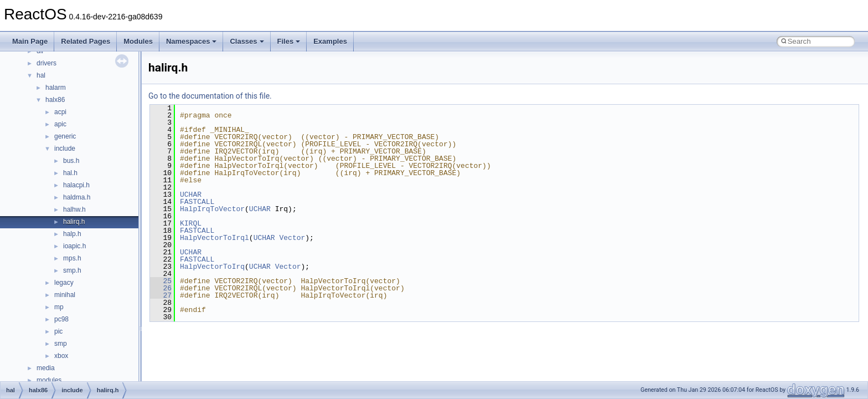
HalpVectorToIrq (212, 267)
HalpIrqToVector (212, 209)
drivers (46, 63)
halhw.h (74, 209)
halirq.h (74, 222)
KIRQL (191, 223)
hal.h (70, 173)
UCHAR (191, 195)
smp (61, 344)
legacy (64, 283)
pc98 (61, 319)
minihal (65, 295)
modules (49, 380)
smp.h (72, 270)
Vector (292, 238)
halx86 (55, 100)
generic (65, 136)
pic (58, 331)
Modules (138, 41)
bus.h (71, 161)
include (65, 149)
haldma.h (77, 197)
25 (161, 281)
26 (161, 288)
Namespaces (192, 41)
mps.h (72, 258)
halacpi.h (76, 185)
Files (289, 41)
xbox (61, 356)
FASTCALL (197, 202)
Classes (247, 41)
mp (59, 307)
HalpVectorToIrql (215, 238)
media (46, 368)
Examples (330, 41)
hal (41, 75)
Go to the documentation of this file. (210, 96)
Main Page (30, 41)
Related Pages (86, 41)
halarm (56, 88)
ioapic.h (74, 246)
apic (60, 124)
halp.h (72, 234)
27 (161, 295)
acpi (60, 112)
